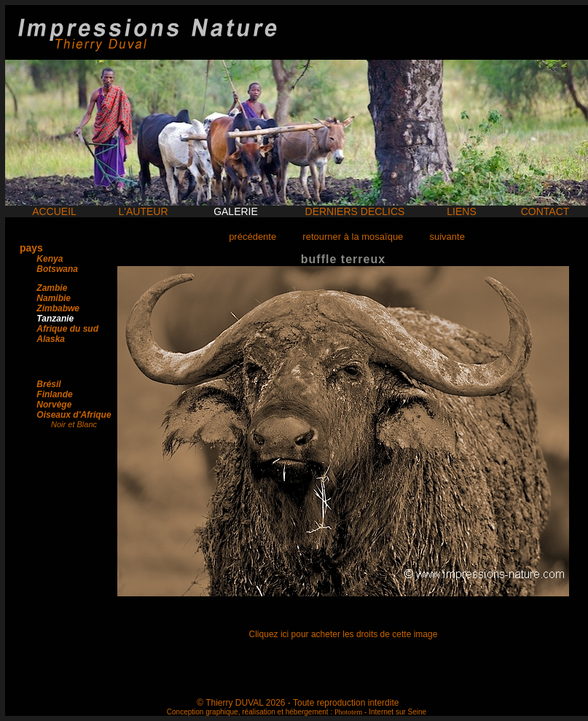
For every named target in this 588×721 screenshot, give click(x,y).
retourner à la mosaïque (353, 237)
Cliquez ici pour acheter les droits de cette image (344, 634)
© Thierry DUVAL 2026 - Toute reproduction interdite (298, 703)
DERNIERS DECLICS (355, 211)
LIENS (461, 211)
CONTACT (545, 211)
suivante (447, 237)
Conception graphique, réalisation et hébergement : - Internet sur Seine (297, 712)
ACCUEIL (54, 211)
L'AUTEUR (143, 211)
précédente (252, 237)
